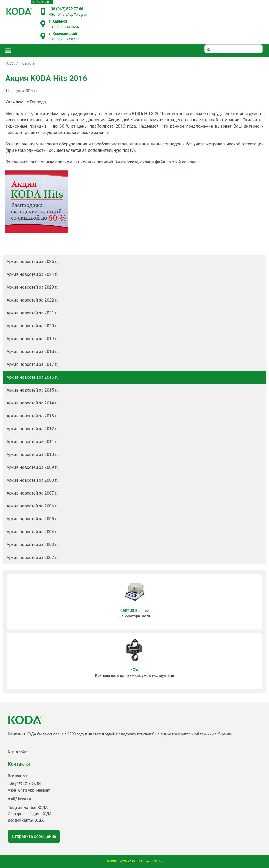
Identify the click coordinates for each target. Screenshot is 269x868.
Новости (27, 63)
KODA (10, 63)
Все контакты (20, 776)
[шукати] (234, 49)
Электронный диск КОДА (30, 814)
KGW (134, 670)
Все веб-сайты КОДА (26, 820)
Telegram (81, 15)
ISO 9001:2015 (41, 2)
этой (177, 162)
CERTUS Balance (134, 611)
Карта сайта (18, 752)
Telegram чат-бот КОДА (28, 808)
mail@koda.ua (20, 799)
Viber (53, 15)
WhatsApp (65, 15)
